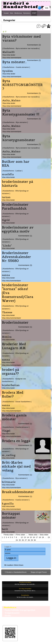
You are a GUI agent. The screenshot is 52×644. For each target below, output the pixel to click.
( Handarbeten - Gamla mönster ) (16, 67)
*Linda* (7, 246)
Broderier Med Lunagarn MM (14, 346)
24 (17, 540)
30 (35, 540)
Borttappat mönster (11, 516)
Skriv (12, 13)
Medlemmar (18, 13)
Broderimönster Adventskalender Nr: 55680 (16, 257)
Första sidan (9, 535)
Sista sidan (44, 535)
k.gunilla (8, 504)
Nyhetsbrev (27, 13)
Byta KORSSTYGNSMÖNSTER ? (23, 85)
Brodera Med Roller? (13, 394)
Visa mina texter (9, 55)
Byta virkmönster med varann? (22, 38)
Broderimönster (15, 322)
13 (25, 537)
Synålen (8, 71)
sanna (6, 275)
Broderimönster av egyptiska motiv (18, 229)
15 (31, 537)
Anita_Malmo (11, 100)
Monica (7, 337)
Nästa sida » (34, 535)
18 (40, 537)
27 (26, 540)
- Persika (7, 616)
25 (20, 540)
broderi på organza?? (11, 372)
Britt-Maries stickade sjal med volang (16, 466)
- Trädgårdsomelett (11, 613)
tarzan (6, 197)
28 (29, 540)
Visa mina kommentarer (12, 58)
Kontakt (6, 13)
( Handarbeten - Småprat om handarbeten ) (14, 380)
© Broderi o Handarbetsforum (16, 572)
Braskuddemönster (18, 492)
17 (37, 537)
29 (32, 540)
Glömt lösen (19, 565)
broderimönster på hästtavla (18, 184)
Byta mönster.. (14, 62)
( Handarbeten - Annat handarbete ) (17, 402)
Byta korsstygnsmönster (19, 138)
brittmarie (9, 482)
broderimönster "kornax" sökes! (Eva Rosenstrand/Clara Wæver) (18, 293)
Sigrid (6, 220)
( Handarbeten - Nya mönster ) (15, 122)
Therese (7, 312)
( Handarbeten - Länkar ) (12, 171)
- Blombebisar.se (9, 607)
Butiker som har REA (16, 164)
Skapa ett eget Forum (39, 572)
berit (5, 529)
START (34, 13)
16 (34, 537)
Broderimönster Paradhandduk (15, 206)
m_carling (9, 455)
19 (43, 537)
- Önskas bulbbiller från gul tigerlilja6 (19, 610)
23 (49, 537)
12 (22, 537)
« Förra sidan (20, 535)
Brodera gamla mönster (14, 417)
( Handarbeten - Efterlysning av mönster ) (15, 192)
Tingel (6, 431)
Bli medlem (9, 565)
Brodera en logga (16, 441)
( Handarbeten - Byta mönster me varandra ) (21, 48)
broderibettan (11, 385)
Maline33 (8, 52)
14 (28, 537)
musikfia (8, 174)
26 (23, 540)
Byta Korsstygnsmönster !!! (21, 112)
